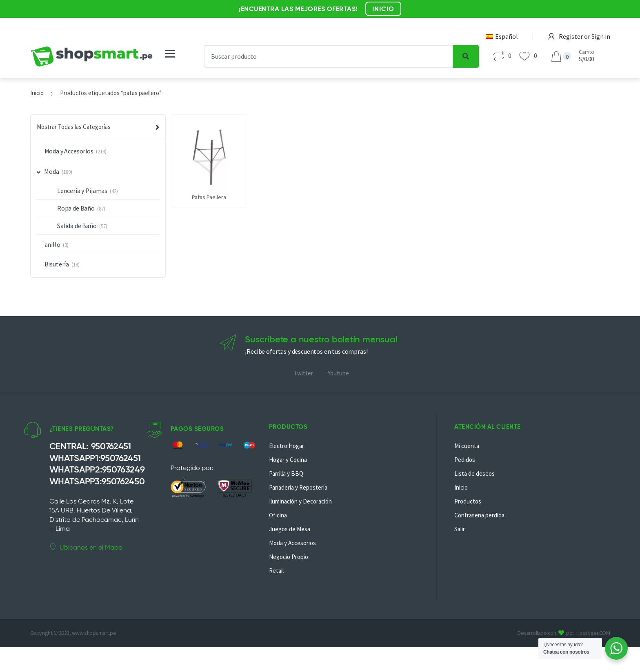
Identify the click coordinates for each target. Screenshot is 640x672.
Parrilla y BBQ (286, 474)
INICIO (383, 9)
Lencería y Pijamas (82, 191)
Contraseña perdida (479, 515)
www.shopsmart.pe (94, 633)
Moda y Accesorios (69, 151)
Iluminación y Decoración (300, 501)
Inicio (37, 93)
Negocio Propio (289, 557)
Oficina (278, 515)
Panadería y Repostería (298, 487)
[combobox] (328, 56)
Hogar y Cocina (288, 460)
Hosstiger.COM (593, 633)
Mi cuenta (467, 446)
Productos (468, 501)
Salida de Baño (77, 226)
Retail (276, 571)
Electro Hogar (287, 446)
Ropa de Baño (76, 208)
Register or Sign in (579, 36)
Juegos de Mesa (290, 529)
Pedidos (465, 460)
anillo (52, 244)
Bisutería (57, 264)
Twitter (303, 373)
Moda (48, 171)
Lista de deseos (474, 474)
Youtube (338, 373)
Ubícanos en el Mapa (86, 547)
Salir (460, 529)
